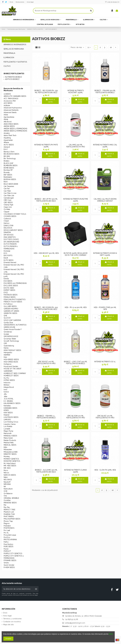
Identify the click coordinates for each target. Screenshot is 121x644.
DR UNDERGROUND (11, 242)
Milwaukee (8, 450)
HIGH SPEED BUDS (11, 362)
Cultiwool (7, 219)
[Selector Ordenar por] (77, 48)
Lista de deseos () (112, 2)
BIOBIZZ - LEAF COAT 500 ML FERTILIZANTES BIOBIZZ (76, 363)
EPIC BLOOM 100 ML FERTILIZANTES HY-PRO (76, 417)
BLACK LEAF (9, 163)
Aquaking (7, 138)
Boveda (7, 172)
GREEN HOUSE (9, 327)
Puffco (6, 542)
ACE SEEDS (8, 103)
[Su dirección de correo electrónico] (18, 589)
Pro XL (6, 533)
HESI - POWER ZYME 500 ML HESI (105, 308)
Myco (6, 470)
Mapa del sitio (9, 625)
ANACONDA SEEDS (11, 124)
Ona (5, 496)
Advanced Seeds (10, 112)
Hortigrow (8, 364)
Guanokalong (9, 346)
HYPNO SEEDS (9, 380)
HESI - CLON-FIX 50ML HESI (105, 470)
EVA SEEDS (8, 281)
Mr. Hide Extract (10, 463)
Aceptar (8, 639)
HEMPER (7, 355)
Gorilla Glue (8, 323)
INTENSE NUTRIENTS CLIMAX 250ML (76, 471)
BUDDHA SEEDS (10, 179)
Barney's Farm (9, 152)
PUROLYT (7, 551)
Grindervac (8, 332)
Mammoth (8, 433)
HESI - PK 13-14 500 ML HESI (76, 307)
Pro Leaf (7, 530)
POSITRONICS (9, 528)
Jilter (5, 396)
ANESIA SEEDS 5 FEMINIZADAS (15, 131)
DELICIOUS (8, 228)
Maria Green (8, 438)
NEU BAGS (8, 480)
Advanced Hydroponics (13, 108)
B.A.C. (6, 149)
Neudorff (7, 482)
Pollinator (7, 526)
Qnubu (6, 563)
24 (89, 47)
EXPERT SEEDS (9, 290)
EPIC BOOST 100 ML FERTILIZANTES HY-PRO (46, 363)
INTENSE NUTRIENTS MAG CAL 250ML (105, 146)
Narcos (6, 473)
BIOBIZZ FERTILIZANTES (14, 74)
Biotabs (6, 161)
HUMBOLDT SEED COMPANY (15, 373)
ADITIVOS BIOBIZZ (12, 79)
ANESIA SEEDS (9, 126)
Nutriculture (8, 489)
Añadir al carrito (50, 101)
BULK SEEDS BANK (11, 184)
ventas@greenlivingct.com (75, 623)
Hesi (5, 357)
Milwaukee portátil (11, 452)
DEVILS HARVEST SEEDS (13, 230)
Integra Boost (9, 387)
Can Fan (7, 189)
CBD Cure (7, 200)
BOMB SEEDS (9, 168)
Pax (5, 505)
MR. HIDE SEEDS (10, 466)
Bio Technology (10, 159)
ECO (5, 253)
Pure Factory (8, 544)
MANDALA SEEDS (10, 436)
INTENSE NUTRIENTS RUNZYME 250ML (76, 200)
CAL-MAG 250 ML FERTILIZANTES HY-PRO (76, 146)
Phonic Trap (8, 521)
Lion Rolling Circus (11, 422)
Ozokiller (7, 500)
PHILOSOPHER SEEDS (12, 519)
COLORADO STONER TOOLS (15, 214)
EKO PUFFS (8, 256)
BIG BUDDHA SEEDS (11, 154)
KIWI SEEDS (8, 413)
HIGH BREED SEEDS (11, 359)
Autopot (7, 147)
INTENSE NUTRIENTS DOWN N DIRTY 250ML (105, 254)
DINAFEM (7, 232)
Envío (12, 2)
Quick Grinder (9, 565)
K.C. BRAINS (8, 401)
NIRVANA (7, 484)
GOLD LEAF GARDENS (12, 320)
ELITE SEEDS (9, 260)
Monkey (7, 456)
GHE (5, 316)
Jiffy (5, 394)
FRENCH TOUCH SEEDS (13, 302)
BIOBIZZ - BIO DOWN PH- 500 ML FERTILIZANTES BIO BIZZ (46, 308)
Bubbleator (8, 177)
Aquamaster (8, 140)
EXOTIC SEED (9, 288)
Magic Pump (8, 431)
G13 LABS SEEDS (10, 306)
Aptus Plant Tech (10, 135)
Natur (6, 477)
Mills (5, 447)
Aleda (6, 119)
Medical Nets (9, 443)
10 (111, 47)
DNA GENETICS (10, 237)
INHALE (6, 385)
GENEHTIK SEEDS (10, 313)
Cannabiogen (9, 198)
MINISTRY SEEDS (10, 454)
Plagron (7, 523)
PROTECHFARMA (10, 540)
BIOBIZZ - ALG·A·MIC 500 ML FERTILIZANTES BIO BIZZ (46, 471)
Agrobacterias (9, 117)
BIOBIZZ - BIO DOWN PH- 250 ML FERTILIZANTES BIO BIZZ (46, 92)
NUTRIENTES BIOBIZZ (14, 77)
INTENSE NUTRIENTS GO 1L (105, 362)
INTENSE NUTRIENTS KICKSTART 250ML (76, 92)
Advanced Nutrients (11, 110)
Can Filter (7, 191)
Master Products (10, 440)
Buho (6, 182)
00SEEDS (7, 94)
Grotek (6, 334)
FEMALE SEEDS (10, 297)
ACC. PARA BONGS (11, 99)
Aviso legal (30, 2)
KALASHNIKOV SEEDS (12, 403)
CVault (6, 221)
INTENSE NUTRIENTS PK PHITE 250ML (46, 146)
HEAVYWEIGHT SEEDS (12, 350)
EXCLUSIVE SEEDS (11, 286)
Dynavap (7, 251)
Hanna (6, 348)
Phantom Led (9, 512)
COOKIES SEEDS (10, 216)
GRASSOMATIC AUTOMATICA (15, 325)
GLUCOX (7, 318)
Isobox (6, 392)
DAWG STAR (9, 226)
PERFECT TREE (9, 510)
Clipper (6, 212)
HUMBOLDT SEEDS (11, 376)
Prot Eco (7, 537)
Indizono (7, 383)
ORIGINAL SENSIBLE (11, 498)
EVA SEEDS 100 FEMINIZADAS (15, 283)
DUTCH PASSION (10, 244)
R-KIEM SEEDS (9, 567)
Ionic (5, 390)
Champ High (8, 205)
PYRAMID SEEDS (10, 560)
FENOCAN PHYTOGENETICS (15, 299)
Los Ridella (8, 426)
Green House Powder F (13, 329)
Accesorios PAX (10, 101)
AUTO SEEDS (9, 145)
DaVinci (6, 223)
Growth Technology (11, 341)
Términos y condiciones (12, 619)
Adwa (6, 115)
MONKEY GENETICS (11, 459)
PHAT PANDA (9, 516)
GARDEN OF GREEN (11, 311)
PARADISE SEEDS (10, 503)
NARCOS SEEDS (10, 475)
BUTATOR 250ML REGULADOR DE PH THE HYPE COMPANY (76, 254)
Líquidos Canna (10, 424)
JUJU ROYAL (9, 399)
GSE (5, 343)
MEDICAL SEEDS (10, 445)
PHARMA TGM (9, 514)
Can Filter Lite (9, 196)
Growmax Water (10, 339)
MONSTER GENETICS (12, 461)
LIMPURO (7, 420)
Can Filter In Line (10, 193)
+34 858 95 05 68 (71, 619)
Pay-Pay (7, 507)
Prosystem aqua (10, 535)
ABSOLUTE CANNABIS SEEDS (15, 96)
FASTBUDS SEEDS (11, 295)
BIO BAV (7, 156)
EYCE (6, 293)
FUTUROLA (8, 304)
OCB (5, 491)
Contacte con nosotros (12, 622)
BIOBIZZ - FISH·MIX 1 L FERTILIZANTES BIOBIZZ (46, 417)
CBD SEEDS (8, 202)
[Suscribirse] (36, 589)
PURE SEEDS (8, 547)
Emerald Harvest (10, 262)
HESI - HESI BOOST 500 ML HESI (46, 253)
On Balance (8, 493)
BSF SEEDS (8, 175)
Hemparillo (8, 353)
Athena (6, 142)
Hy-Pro (6, 378)
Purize (6, 549)
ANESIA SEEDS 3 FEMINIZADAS (15, 129)
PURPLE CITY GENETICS (13, 553)
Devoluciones (20, 2)
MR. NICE (7, 468)
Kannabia (7, 406)
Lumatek (7, 429)
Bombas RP (8, 170)
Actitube (7, 105)
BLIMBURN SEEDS (11, 165)
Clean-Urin (8, 207)
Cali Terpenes (9, 186)
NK (5, 487)
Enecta (6, 279)
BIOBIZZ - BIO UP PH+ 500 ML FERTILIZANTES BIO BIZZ (46, 200)
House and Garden (11, 366)
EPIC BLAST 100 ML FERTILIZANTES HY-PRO (105, 417)
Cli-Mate (7, 209)
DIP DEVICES (9, 235)
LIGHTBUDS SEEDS (11, 417)
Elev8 (6, 258)
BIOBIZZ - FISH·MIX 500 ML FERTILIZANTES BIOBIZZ (105, 92)
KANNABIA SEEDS (10, 408)
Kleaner (7, 415)
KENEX (6, 410)
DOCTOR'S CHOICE (11, 239)
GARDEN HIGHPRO (11, 309)
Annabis (7, 133)
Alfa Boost (8, 122)
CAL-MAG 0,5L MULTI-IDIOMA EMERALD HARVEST (105, 200)
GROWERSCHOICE (11, 336)
